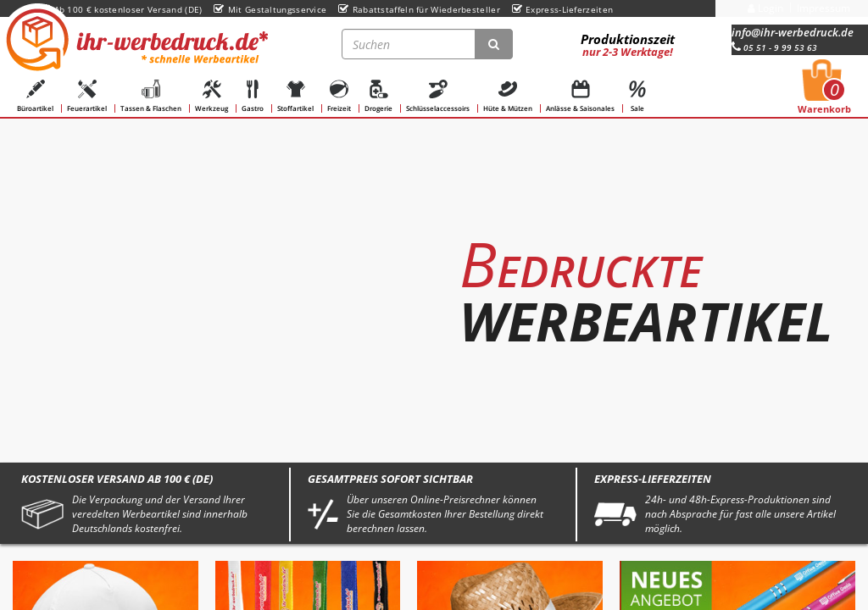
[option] (434, 276)
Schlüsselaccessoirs (438, 96)
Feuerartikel (87, 96)
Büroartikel (35, 96)
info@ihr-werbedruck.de (793, 32)
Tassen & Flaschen (151, 96)
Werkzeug (211, 96)
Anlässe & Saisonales (580, 96)
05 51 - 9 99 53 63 (774, 47)
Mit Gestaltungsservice (270, 9)
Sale (637, 96)
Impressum (823, 8)
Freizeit (339, 96)
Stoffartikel (295, 96)
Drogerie (378, 96)
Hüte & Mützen (508, 96)
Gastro (253, 96)
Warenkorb (824, 91)
